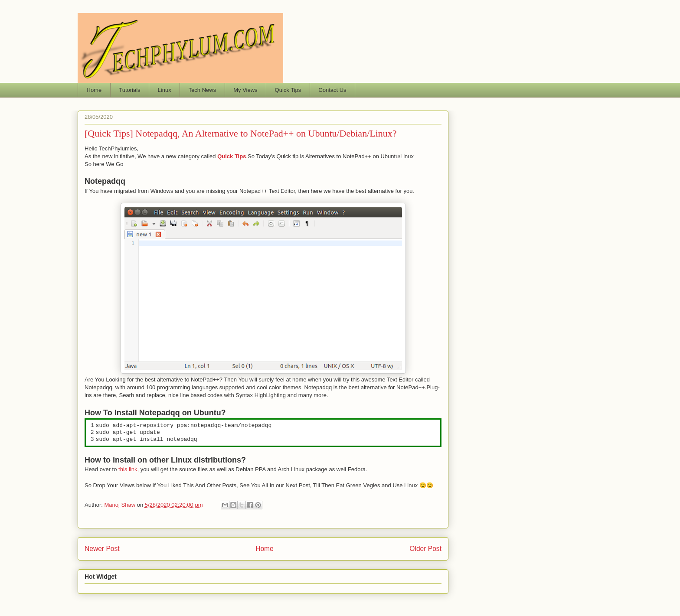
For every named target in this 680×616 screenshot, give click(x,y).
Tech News (203, 90)
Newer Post (102, 549)
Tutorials (129, 90)
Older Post (425, 549)
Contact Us (332, 90)
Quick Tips (288, 90)
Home (94, 90)
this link (128, 469)
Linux (165, 90)
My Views (245, 90)
